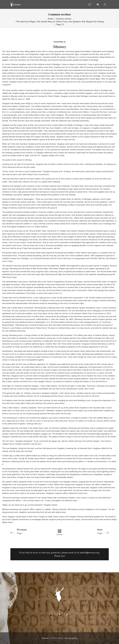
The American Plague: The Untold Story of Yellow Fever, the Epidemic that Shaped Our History (60, 21)
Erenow (45, 638)
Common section (63, 19)
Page (29, 531)
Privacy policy (71, 638)
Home (51, 19)
